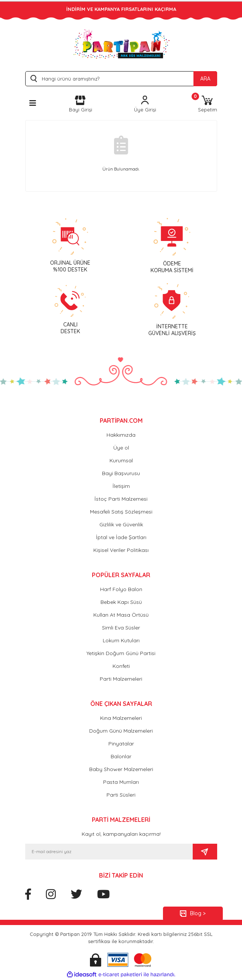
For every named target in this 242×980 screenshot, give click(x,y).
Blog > (198, 913)
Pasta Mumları (121, 782)
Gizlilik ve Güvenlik (121, 524)
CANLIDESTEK (70, 328)
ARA (205, 79)
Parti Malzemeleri (121, 679)
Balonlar (121, 756)
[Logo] (121, 44)
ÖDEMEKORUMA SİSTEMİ (172, 267)
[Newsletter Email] (109, 852)
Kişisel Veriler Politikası (121, 550)
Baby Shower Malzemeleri (121, 769)
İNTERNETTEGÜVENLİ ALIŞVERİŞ (172, 330)
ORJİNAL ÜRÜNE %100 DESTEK (70, 266)
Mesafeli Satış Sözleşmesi (121, 512)
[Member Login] (145, 105)
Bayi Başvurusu (121, 473)
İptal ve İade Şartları (121, 537)
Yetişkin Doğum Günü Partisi (121, 653)
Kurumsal (121, 460)
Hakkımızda (121, 435)
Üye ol (121, 448)
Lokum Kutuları (121, 640)
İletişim (121, 486)
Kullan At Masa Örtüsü (121, 615)
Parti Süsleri (121, 795)
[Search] (121, 79)
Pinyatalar (121, 744)
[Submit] (205, 852)
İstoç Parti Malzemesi (121, 499)
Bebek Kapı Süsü (121, 602)
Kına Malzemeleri (121, 718)
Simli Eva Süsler (121, 628)
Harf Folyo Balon (121, 589)
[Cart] (208, 105)
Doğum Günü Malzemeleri (121, 731)
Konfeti (121, 666)
